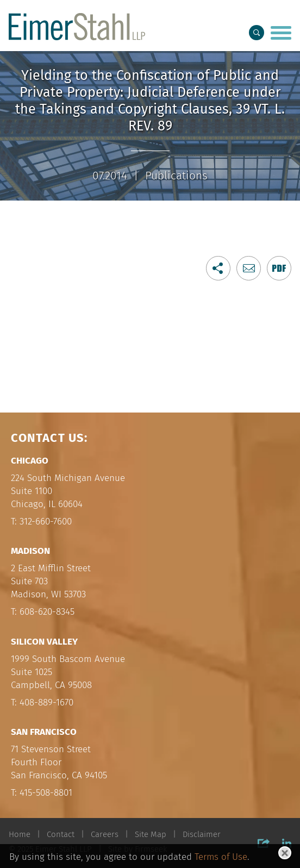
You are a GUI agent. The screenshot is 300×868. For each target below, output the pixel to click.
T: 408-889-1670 (42, 702)
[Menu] (281, 34)
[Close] (285, 853)
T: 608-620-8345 (43, 612)
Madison (30, 551)
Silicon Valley (44, 642)
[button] (218, 268)
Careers (105, 834)
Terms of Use (221, 857)
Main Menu (119, 12)
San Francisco (44, 732)
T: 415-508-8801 (42, 793)
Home (20, 834)
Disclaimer (202, 834)
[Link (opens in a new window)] (279, 268)
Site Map (151, 834)
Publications (176, 176)
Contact (61, 834)
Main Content (114, 12)
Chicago (30, 461)
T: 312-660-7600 (41, 522)
